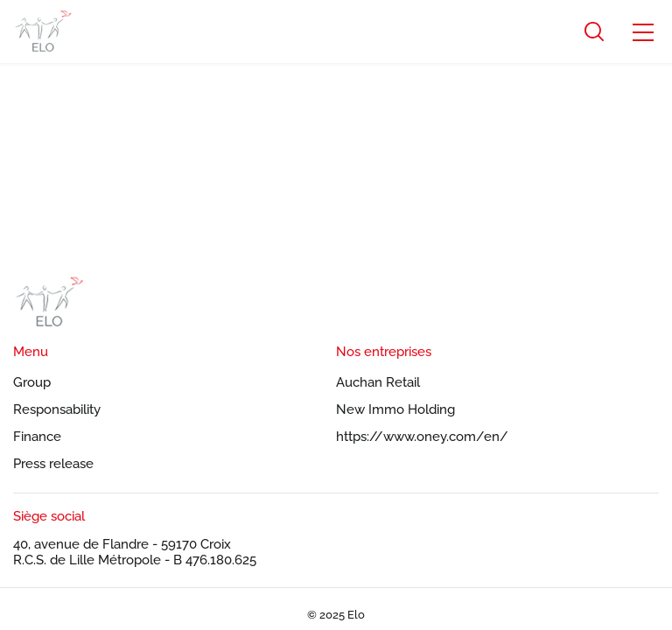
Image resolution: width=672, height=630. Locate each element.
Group (32, 382)
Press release (53, 464)
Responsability (57, 409)
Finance (37, 437)
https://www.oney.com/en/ (422, 437)
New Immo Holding (395, 409)
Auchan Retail (378, 382)
